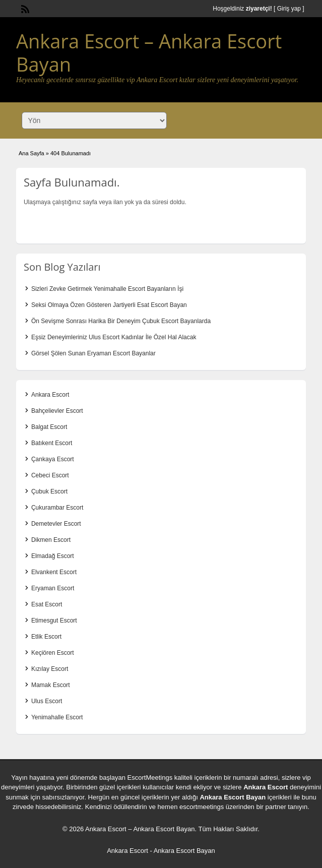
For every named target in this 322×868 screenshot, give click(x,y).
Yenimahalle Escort (57, 717)
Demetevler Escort (56, 524)
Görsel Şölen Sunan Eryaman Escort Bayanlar (93, 353)
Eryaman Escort (53, 588)
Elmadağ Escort (53, 556)
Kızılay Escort (50, 669)
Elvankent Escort (54, 572)
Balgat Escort (49, 427)
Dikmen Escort (51, 540)
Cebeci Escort (50, 475)
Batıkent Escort (52, 443)
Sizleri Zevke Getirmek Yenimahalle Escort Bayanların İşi (107, 289)
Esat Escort (47, 604)
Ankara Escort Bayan (233, 797)
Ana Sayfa (31, 153)
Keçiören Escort (53, 653)
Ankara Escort (50, 395)
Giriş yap (289, 9)
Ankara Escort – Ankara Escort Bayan (149, 52)
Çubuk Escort (49, 491)
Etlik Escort (46, 637)
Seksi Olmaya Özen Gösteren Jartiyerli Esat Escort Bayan (109, 305)
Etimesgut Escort (54, 621)
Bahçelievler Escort (57, 411)
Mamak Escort (51, 685)
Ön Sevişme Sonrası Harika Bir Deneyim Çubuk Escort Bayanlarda (121, 321)
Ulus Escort (47, 701)
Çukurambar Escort (57, 508)
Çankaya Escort (53, 459)
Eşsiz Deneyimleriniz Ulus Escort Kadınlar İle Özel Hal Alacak (114, 337)
